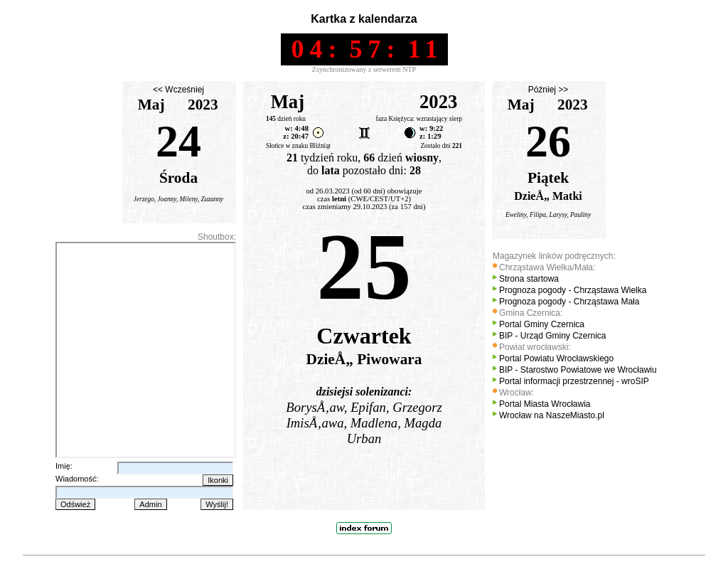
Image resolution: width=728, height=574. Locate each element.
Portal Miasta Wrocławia (545, 404)
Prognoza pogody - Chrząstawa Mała (569, 302)
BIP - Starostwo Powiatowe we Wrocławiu (578, 370)
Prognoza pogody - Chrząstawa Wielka (573, 290)
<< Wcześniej (178, 90)
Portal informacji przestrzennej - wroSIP (574, 381)
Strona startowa (529, 279)
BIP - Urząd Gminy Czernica (553, 336)
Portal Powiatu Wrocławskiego (556, 358)
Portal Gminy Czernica (542, 324)
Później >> (548, 90)
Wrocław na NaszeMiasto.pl (552, 415)
